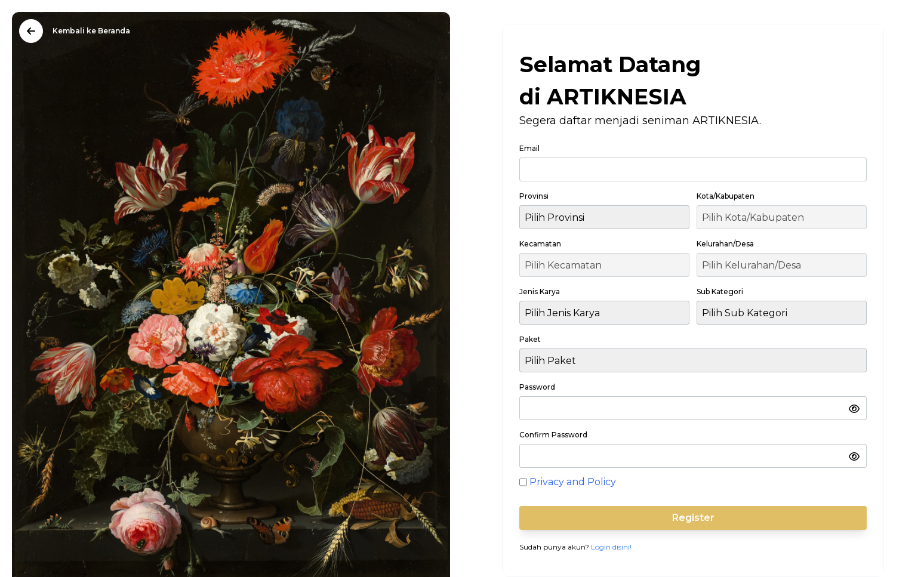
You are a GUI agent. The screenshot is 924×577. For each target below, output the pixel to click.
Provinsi (534, 196)
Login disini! (611, 547)
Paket (530, 339)
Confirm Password (553, 435)
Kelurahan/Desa (725, 244)
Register (693, 518)
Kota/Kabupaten (726, 196)
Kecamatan (540, 244)
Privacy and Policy (573, 482)
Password (537, 387)
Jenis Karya (540, 291)
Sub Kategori (720, 291)
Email (529, 148)
